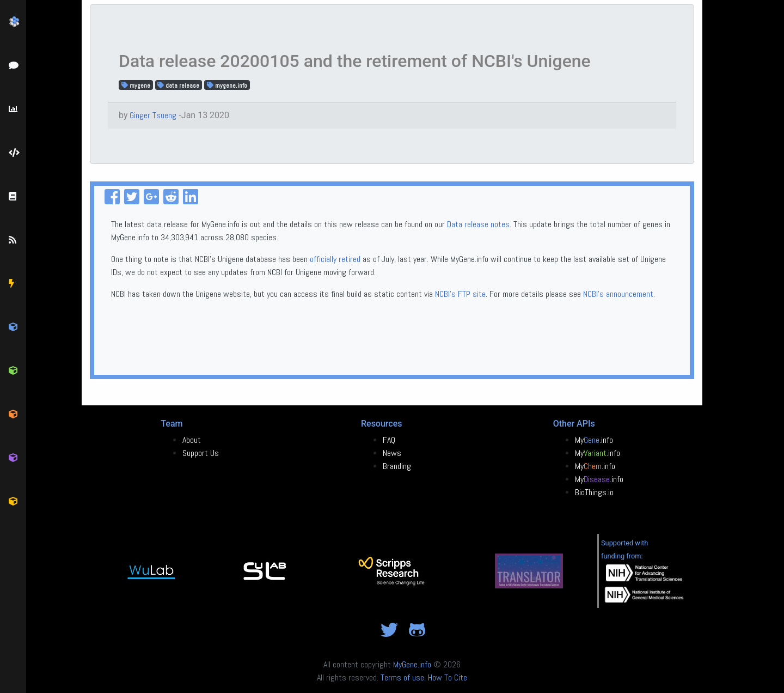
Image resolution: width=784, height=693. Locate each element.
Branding (397, 466)
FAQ (389, 440)
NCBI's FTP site (460, 294)
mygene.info (227, 85)
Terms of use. (403, 677)
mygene (136, 85)
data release (178, 85)
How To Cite (448, 677)
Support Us (201, 453)
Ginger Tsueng (153, 115)
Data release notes (478, 224)
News (392, 453)
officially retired (335, 259)
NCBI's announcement (618, 294)
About (192, 440)
